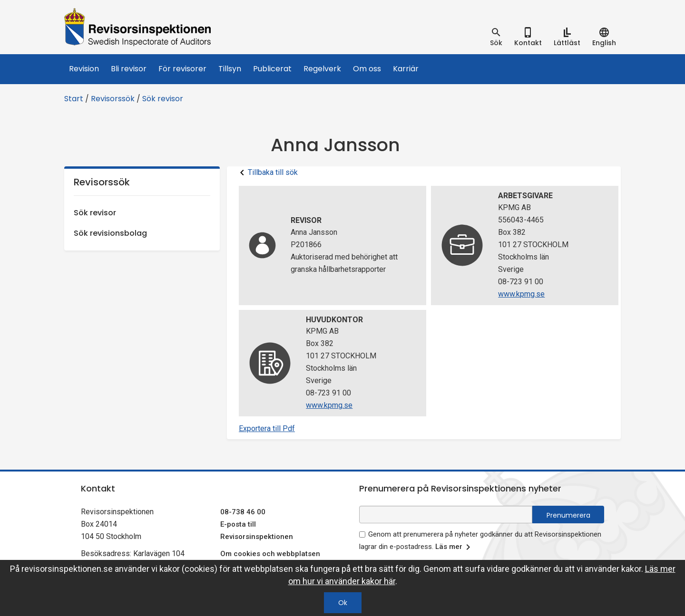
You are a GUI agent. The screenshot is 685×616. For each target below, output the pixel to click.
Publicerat (272, 69)
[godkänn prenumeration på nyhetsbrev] (362, 534)
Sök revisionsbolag (110, 233)
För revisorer (182, 69)
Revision (84, 69)
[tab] (496, 37)
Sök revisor (163, 99)
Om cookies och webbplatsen (270, 554)
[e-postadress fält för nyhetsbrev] (446, 515)
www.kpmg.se (521, 294)
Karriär (406, 69)
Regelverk (322, 69)
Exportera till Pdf (267, 428)
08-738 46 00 (243, 512)
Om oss (367, 69)
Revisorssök (113, 99)
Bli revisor (129, 69)
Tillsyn (230, 69)
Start (74, 99)
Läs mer (455, 547)
